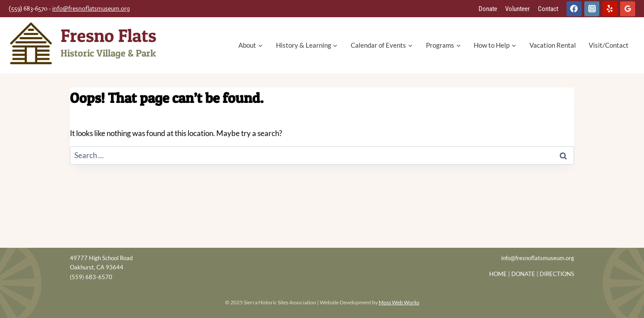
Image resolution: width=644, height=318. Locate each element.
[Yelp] (610, 9)
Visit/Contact (609, 45)
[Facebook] (574, 9)
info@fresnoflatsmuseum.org (91, 8)
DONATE (523, 274)
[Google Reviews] (628, 9)
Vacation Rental (553, 45)
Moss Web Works (399, 302)
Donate (488, 9)
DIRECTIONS (557, 274)
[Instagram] (592, 9)
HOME (498, 274)
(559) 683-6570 (91, 277)
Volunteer (517, 9)
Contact (548, 9)
